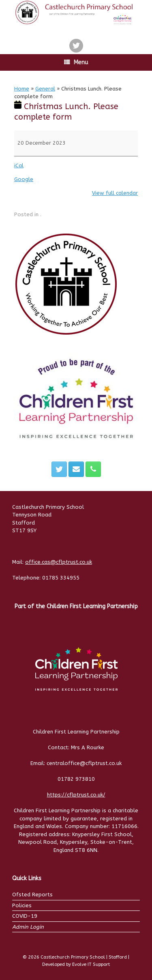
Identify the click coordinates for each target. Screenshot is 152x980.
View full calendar (115, 193)
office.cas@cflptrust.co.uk (59, 562)
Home (22, 89)
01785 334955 (61, 578)
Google (24, 179)
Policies (22, 905)
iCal (19, 165)
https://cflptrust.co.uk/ (76, 795)
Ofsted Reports (32, 895)
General (45, 89)
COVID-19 (25, 916)
